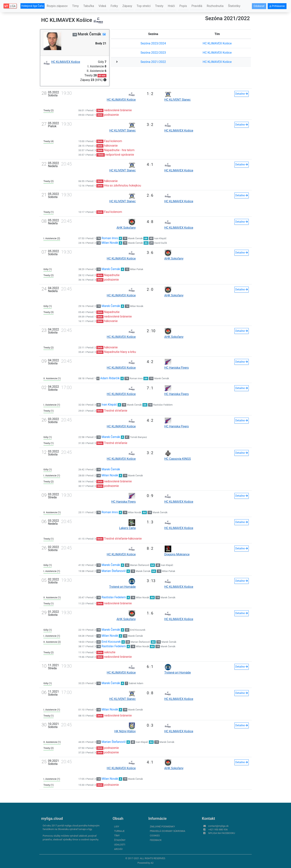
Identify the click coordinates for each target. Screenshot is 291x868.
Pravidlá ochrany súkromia (167, 831)
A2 (152, 863)
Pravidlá (197, 6)
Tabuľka (89, 6)
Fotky (114, 6)
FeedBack (156, 840)
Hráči (171, 6)
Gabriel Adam (136, 683)
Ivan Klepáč (160, 238)
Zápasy (127, 6)
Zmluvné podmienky (162, 827)
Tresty (159, 6)
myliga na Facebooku (222, 833)
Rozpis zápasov (57, 6)
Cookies (155, 836)
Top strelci (144, 6)
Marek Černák (135, 238)
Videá (102, 6)
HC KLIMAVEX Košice (217, 43)
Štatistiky (234, 6)
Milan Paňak (137, 269)
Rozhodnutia (215, 6)
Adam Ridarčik (110, 378)
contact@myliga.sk (218, 826)
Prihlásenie (277, 6)
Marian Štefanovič (140, 565)
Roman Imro (110, 238)
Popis (183, 6)
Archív (118, 849)
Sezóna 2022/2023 (153, 53)
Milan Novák (110, 243)
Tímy (75, 6)
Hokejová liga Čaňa (32, 6)
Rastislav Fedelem (163, 405)
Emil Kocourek (138, 630)
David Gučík (161, 243)
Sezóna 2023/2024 (153, 43)
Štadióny (120, 840)
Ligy (117, 827)
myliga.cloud (52, 819)
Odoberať (259, 6)
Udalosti (120, 845)
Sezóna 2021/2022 (153, 62)
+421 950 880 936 (218, 830)
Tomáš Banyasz (139, 437)
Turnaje (119, 831)
